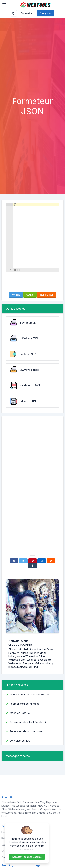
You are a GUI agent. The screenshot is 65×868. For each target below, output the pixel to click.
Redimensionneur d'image (25, 704)
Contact (38, 857)
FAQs (37, 845)
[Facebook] (14, 561)
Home (37, 832)
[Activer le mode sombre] (14, 13)
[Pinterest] (32, 561)
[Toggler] (4, 5)
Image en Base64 (20, 713)
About (37, 838)
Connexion (27, 13)
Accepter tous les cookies (27, 857)
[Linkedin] (42, 561)
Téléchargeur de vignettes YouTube (30, 694)
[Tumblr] (32, 566)
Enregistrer (45, 13)
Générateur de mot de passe (26, 731)
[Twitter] (23, 561)
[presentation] (33, 282)
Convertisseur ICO (20, 741)
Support (39, 851)
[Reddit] (51, 561)
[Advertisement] (32, 62)
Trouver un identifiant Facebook (28, 722)
